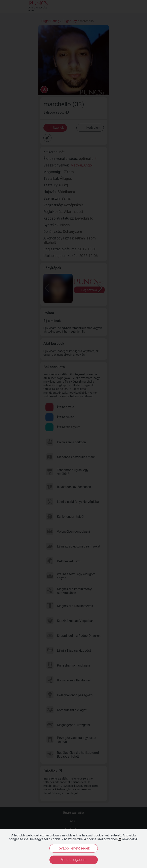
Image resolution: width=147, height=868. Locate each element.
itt (120, 839)
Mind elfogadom (73, 860)
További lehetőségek (73, 848)
